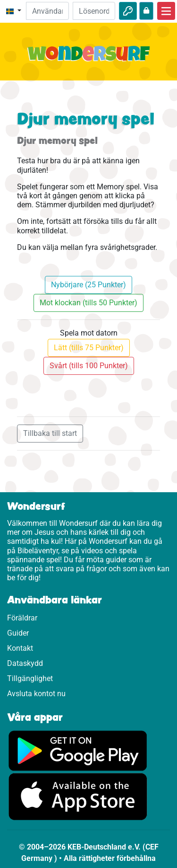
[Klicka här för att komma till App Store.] (78, 796)
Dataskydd (25, 663)
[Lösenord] (94, 11)
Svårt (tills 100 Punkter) (89, 366)
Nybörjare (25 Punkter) (88, 285)
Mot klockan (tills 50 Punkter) (88, 303)
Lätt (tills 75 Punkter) (89, 348)
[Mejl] (47, 11)
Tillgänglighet (30, 678)
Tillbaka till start (50, 433)
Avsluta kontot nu (36, 694)
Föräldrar (22, 618)
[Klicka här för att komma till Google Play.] (78, 750)
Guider (18, 633)
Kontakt (20, 648)
